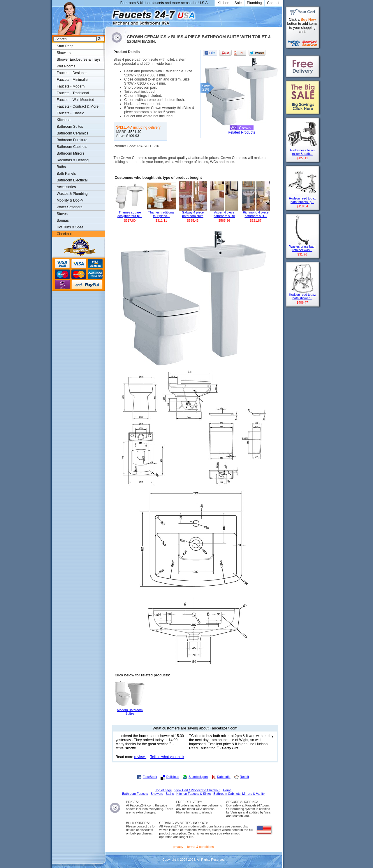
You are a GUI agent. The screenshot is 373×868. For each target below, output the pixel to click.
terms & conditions (200, 847)
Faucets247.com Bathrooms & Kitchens (108, 16)
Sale (238, 3)
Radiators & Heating (73, 160)
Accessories (66, 187)
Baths (61, 167)
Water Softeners (70, 207)
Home (227, 790)
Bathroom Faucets (135, 794)
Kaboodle (224, 777)
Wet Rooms (66, 66)
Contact (273, 3)
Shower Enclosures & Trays (79, 60)
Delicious (173, 777)
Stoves (62, 214)
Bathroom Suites (70, 127)
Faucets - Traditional (73, 93)
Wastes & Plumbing (72, 194)
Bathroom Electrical (72, 180)
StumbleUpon (198, 777)
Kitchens (64, 120)
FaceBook (150, 777)
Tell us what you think (167, 757)
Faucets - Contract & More (78, 106)
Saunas (63, 220)
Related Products (242, 132)
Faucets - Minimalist (73, 80)
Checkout (64, 234)
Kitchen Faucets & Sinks (193, 794)
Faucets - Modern (71, 86)
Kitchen (223, 3)
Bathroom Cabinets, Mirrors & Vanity (239, 794)
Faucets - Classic (71, 113)
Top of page (164, 790)
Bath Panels (66, 174)
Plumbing (254, 3)
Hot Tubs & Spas (70, 227)
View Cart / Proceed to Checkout (198, 790)
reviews (140, 757)
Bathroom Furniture (72, 140)
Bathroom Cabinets (72, 147)
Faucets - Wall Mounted (76, 100)
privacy (178, 847)
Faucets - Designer (72, 73)
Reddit (244, 777)
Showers (64, 53)
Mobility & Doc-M (70, 200)
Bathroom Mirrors (71, 153)
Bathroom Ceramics (73, 133)
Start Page (65, 46)
